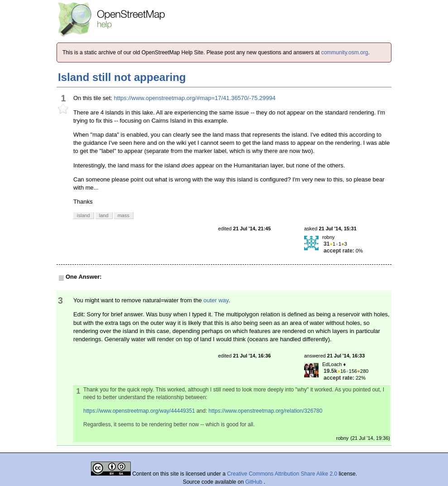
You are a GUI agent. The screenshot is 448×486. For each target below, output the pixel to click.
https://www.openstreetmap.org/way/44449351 (139, 411)
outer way (216, 300)
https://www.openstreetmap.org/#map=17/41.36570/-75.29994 (195, 98)
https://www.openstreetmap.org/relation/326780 (265, 411)
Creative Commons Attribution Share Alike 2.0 (282, 474)
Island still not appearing (122, 77)
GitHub (255, 482)
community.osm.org (345, 52)
